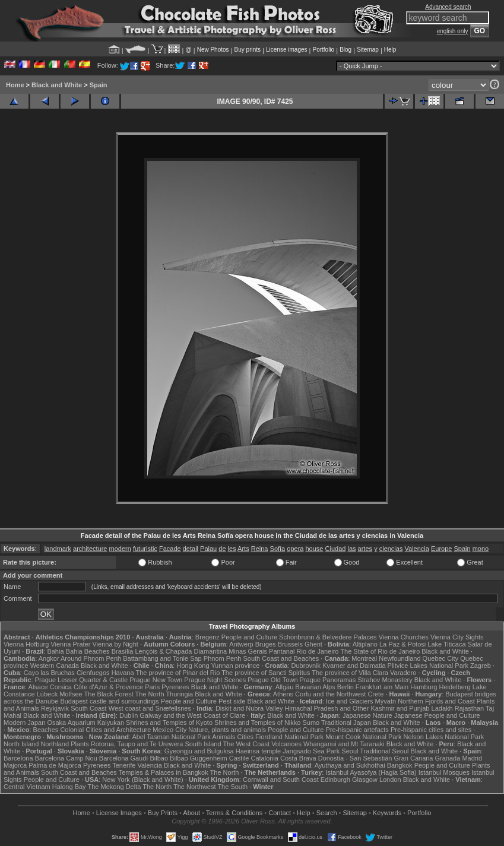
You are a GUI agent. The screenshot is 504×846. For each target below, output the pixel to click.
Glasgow (365, 780)
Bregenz (207, 637)
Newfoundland (400, 658)
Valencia (417, 549)
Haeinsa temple (258, 751)
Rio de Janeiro (318, 651)
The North (150, 694)
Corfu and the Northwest (330, 694)
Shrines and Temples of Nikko (257, 723)
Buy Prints (163, 813)
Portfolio (323, 50)
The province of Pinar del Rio (177, 673)
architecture (90, 549)
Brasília (123, 651)
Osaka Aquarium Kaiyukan (85, 723)
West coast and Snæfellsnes (150, 708)
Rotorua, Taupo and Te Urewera (137, 744)
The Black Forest (109, 694)
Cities (246, 737)
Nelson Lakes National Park (444, 737)
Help (390, 50)
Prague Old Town (272, 680)
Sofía (278, 549)
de (222, 549)
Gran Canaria (413, 758)
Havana (123, 673)
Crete (375, 694)
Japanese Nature (367, 715)
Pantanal (282, 651)
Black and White (57, 85)
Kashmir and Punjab (400, 708)
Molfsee (71, 694)
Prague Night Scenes (215, 680)
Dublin (129, 715)
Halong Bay (69, 787)
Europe (441, 549)
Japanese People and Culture (437, 715)
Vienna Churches (404, 637)
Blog (345, 50)
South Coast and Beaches (281, 658)
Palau (208, 549)
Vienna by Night (115, 644)
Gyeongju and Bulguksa (199, 751)
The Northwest (195, 787)
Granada (448, 758)
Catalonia (264, 758)
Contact (280, 813)
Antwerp (241, 644)
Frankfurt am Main (382, 687)
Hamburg (424, 687)
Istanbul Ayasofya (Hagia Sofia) (371, 772)
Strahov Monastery (385, 680)
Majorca (15, 765)
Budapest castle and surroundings (109, 701)
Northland (55, 744)
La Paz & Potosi (402, 644)
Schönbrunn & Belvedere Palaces (328, 637)
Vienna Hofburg (26, 644)
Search (327, 813)
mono (481, 549)
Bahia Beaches (88, 651)
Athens (283, 694)
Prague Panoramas (328, 680)
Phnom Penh (223, 658)
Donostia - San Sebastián (355, 758)
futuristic (145, 549)
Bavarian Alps (315, 687)
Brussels (290, 644)
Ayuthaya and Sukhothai (350, 765)
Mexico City (169, 730)
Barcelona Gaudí (124, 758)
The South (232, 787)
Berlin (345, 687)
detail (191, 549)
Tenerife (124, 765)
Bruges (266, 644)
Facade (170, 549)
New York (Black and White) (142, 780)
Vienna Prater (70, 644)
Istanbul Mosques (444, 772)
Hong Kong (193, 666)
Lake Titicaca (446, 644)
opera (295, 549)
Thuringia (179, 694)
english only (453, 31)
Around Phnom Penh (91, 658)
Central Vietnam (27, 787)
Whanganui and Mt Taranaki (344, 744)
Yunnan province (235, 666)
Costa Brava (298, 758)
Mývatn (386, 701)
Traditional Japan (346, 723)
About (191, 813)
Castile (239, 758)
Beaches (46, 730)
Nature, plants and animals (227, 730)
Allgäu (285, 687)
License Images (119, 813)
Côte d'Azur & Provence (108, 687)
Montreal (364, 658)
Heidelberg (454, 687)
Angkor (49, 658)
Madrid (472, 758)
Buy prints (248, 50)
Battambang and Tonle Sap (162, 658)
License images (286, 50)
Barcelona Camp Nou (66, 758)
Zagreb (481, 666)
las (351, 549)
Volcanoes (286, 744)
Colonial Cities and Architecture (105, 730)
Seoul (350, 751)
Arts (243, 549)
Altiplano (365, 644)
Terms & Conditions (234, 813)
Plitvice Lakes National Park (428, 666)
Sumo (311, 723)
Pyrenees (175, 687)
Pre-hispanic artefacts (357, 730)
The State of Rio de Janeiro (380, 651)
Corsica (61, 687)
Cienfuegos (93, 673)
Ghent (313, 644)
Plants (80, 744)
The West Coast (246, 744)
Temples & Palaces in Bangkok (164, 772)
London (390, 780)
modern (120, 549)
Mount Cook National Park (363, 737)
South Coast (89, 708)
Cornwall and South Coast (281, 780)
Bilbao (159, 758)
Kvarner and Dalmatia (354, 666)
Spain (99, 85)
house (315, 549)
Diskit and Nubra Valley (249, 708)
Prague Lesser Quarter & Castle (82, 680)
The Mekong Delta (114, 787)
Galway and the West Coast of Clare (192, 715)
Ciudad (336, 549)
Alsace (38, 687)
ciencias (391, 549)
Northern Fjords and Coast (436, 701)
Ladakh (442, 708)
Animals (224, 737)
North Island (21, 744)
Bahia (55, 651)
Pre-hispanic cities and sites (431, 730)
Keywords (387, 813)
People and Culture (249, 637)
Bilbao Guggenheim (199, 758)
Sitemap (368, 50)
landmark (58, 549)
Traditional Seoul (384, 751)
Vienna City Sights (457, 637)
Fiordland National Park (289, 737)
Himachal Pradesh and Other (327, 708)
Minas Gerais (248, 651)
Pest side (232, 701)
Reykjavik (55, 708)
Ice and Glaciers (349, 701)
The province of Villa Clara (350, 673)
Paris (152, 687)
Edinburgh (335, 780)
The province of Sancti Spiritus (266, 673)
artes (365, 549)
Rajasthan (470, 708)
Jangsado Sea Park (311, 751)
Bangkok (400, 765)
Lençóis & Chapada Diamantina (181, 651)
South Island (203, 744)
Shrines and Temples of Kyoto (169, 723)
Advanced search (448, 7)
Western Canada (55, 666)
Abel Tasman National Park (171, 737)
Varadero (403, 673)
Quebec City (441, 658)
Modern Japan (24, 723)
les (232, 549)
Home (15, 85)
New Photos (213, 50)
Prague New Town (156, 680)
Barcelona (18, 758)
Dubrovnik (306, 666)
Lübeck (47, 694)
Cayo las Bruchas (49, 673)
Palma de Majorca (55, 765)
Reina (260, 549)
